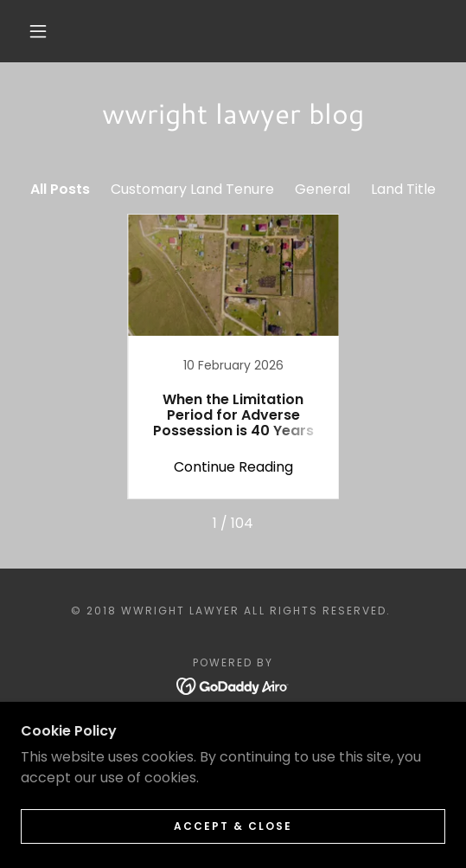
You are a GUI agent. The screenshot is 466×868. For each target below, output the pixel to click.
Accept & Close (233, 826)
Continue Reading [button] (233, 467)
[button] (42, 31)
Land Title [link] (403, 189)
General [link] (322, 189)
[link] (233, 357)
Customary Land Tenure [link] (192, 189)
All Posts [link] (60, 189)
